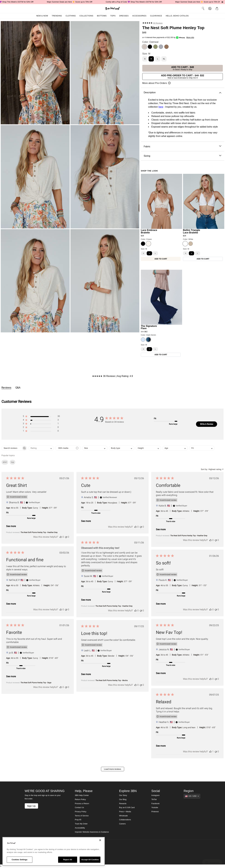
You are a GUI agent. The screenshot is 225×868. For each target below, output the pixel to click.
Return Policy (80, 799)
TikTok (154, 799)
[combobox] (41, 448)
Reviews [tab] (6, 388)
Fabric (182, 146)
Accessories (139, 16)
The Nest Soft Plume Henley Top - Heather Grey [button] (39, 532)
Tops (113, 16)
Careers (122, 824)
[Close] (100, 840)
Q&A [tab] (18, 388)
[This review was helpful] (61, 537)
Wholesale (123, 816)
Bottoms (102, 16)
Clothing (71, 16)
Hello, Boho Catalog (177, 16)
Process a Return (82, 804)
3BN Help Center (82, 795)
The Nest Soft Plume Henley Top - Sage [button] (36, 683)
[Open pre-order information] (157, 83)
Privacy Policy (81, 812)
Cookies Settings (20, 860)
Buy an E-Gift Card (127, 808)
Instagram (155, 795)
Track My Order (81, 824)
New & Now (42, 16)
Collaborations (125, 820)
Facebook (155, 804)
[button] (218, 8)
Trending (57, 16)
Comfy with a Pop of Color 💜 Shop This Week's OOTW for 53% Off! (139, 2)
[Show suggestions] (192, 796)
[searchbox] (12, 448)
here (161, 107)
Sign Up (31, 806)
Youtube (155, 808)
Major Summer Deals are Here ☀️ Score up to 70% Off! (75, 2)
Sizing (182, 156)
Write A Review (207, 424)
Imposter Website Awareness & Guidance (92, 832)
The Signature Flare (149, 327)
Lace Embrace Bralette (149, 231)
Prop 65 (78, 820)
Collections (86, 16)
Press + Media (125, 812)
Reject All (68, 860)
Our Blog (123, 799)
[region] (54, 851)
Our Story (123, 795)
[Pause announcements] (222, 2)
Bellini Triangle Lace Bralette (192, 231)
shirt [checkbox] (5, 462)
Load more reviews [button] (112, 769)
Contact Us (79, 808)
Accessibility (80, 828)
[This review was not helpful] (66, 537)
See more (11, 526)
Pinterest (155, 812)
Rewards (123, 804)
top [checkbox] (13, 462)
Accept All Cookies (90, 860)
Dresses (124, 16)
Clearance (156, 16)
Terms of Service (82, 816)
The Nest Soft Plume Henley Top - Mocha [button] (112, 680)
